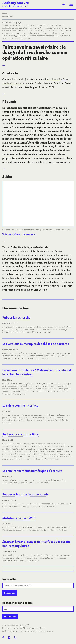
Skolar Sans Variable (22, 631)
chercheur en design (15, 6)
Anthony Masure (16, 3)
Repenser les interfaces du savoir (25, 494)
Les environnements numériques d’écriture (32, 471)
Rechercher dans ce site (17, 603)
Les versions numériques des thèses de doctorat (36, 344)
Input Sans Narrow (44, 631)
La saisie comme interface (20, 405)
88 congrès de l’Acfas (30, 383)
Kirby (25, 625)
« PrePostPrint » (10, 451)
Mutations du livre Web (19, 518)
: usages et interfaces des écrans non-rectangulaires (36, 544)
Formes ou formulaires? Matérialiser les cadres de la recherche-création (37, 372)
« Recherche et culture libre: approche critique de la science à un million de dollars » (36, 455)
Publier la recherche (16, 318)
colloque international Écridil (31, 527)
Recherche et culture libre (20, 434)
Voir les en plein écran (19, 234)
